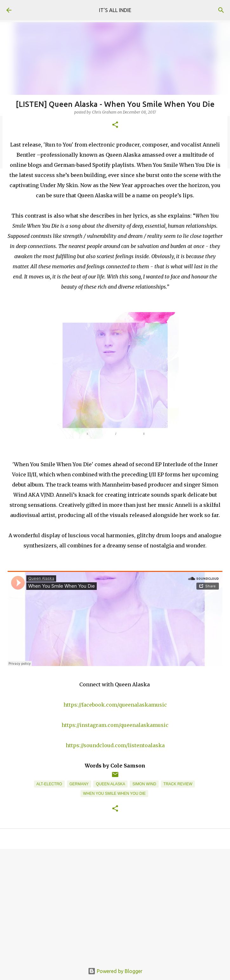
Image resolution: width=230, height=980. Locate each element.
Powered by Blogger (115, 971)
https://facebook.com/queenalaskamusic (115, 705)
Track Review (178, 784)
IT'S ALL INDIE (115, 10)
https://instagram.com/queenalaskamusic (115, 725)
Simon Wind (144, 784)
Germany (79, 784)
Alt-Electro (49, 784)
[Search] (221, 10)
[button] (115, 125)
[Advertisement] (115, 903)
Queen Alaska (110, 784)
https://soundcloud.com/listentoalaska (115, 745)
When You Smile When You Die (115, 794)
